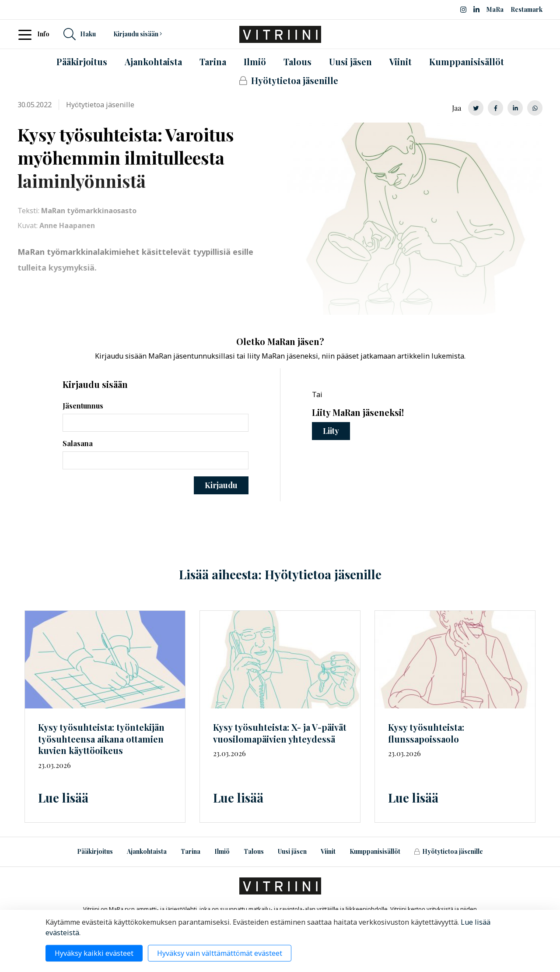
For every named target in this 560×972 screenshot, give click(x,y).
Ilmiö (222, 851)
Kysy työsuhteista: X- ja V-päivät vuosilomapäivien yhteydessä (280, 733)
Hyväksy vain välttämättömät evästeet (220, 953)
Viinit (328, 851)
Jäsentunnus (83, 406)
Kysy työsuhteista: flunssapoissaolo (426, 733)
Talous (254, 851)
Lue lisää (63, 798)
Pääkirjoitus (95, 851)
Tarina (191, 851)
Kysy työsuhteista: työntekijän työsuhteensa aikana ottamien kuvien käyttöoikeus (101, 739)
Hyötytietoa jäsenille (448, 851)
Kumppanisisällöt (375, 851)
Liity (331, 431)
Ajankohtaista (147, 851)
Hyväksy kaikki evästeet (94, 953)
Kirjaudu (221, 485)
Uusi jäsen (292, 851)
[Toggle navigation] (28, 34)
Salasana (78, 443)
